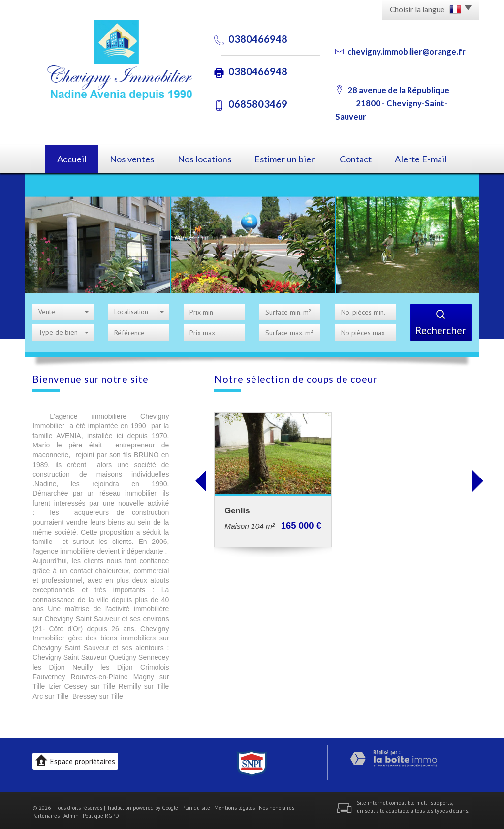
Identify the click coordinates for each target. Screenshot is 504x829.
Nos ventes (129, 158)
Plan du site (196, 805)
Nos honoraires (277, 805)
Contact (363, 158)
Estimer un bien (288, 158)
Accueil (63, 158)
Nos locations (206, 158)
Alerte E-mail (433, 158)
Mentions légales (235, 805)
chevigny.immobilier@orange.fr (407, 51)
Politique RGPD (101, 813)
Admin (71, 813)
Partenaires (46, 813)
